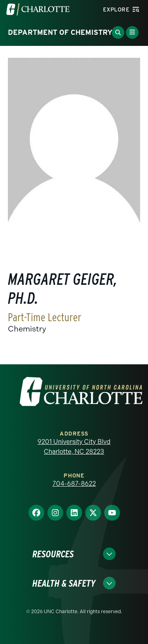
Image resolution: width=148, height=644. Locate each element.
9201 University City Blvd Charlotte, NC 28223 (74, 447)
